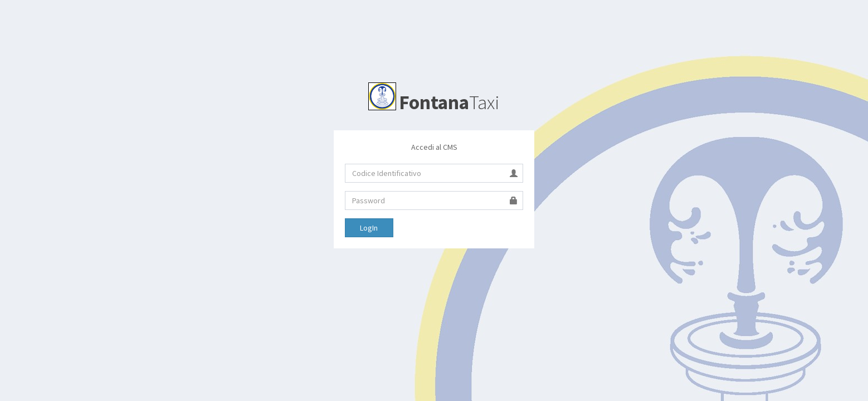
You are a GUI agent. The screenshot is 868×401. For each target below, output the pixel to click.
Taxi (434, 102)
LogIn (369, 228)
